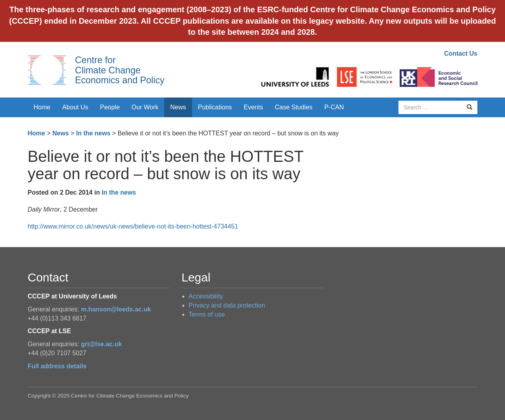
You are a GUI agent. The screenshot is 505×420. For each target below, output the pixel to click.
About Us (75, 107)
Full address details (57, 366)
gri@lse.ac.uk (101, 344)
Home (42, 107)
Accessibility (206, 296)
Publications (215, 107)
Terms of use (207, 314)
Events (253, 107)
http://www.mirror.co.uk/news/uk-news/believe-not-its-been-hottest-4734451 (133, 226)
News (178, 107)
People (110, 107)
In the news (93, 133)
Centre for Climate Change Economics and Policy (120, 70)
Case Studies (294, 107)
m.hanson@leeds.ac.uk (116, 309)
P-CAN (334, 107)
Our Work (145, 107)
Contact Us (461, 53)
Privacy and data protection (227, 305)
